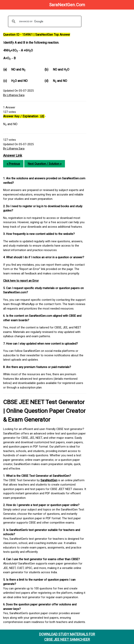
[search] (44, 21)
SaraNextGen (49, 480)
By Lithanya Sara (14, 95)
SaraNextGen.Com (67, 5)
